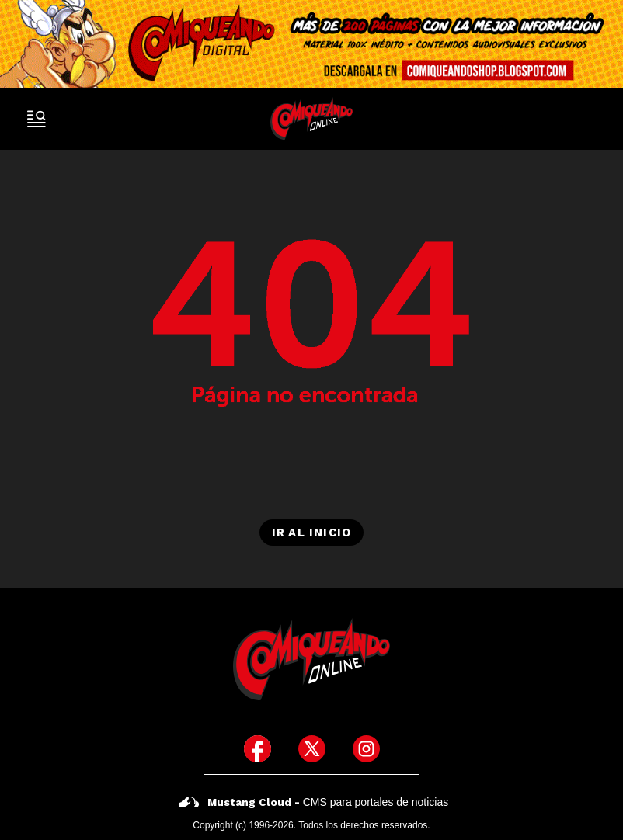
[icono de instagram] (366, 749)
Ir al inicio (311, 533)
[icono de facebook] (258, 749)
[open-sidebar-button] (37, 119)
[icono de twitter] (312, 749)
